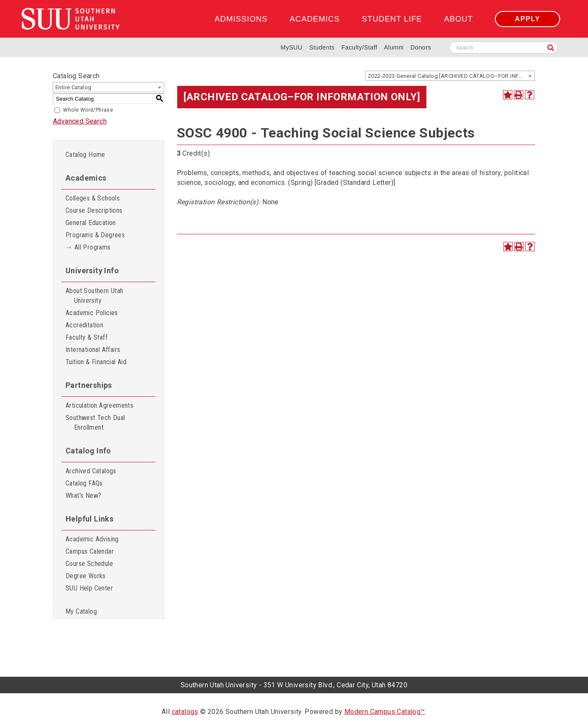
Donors (421, 47)
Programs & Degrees (95, 235)
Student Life (392, 19)
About (459, 19)
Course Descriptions (94, 210)
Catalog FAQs (84, 483)
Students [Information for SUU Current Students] (322, 47)
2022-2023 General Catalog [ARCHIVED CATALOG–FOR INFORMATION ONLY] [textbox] (451, 76)
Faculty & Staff (87, 337)
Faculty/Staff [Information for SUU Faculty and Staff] (359, 47)
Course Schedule (89, 564)
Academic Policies (92, 313)
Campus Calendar (90, 551)
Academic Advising (92, 539)
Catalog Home (85, 155)
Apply (528, 19)
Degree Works (86, 576)
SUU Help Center (89, 588)
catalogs (185, 712)
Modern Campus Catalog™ (385, 712)
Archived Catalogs (91, 471)
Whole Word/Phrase (88, 110)
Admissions (241, 19)
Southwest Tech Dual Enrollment (95, 423)
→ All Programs (88, 247)
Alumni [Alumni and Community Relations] (394, 47)
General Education (91, 223)
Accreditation (84, 325)
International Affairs (93, 350)
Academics (315, 19)
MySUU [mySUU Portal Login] (291, 47)
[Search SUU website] (504, 48)
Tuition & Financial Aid (96, 362)
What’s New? (83, 496)
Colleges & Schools (93, 198)
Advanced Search (80, 121)
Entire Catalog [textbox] (74, 87)
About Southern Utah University (95, 296)
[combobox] (450, 76)
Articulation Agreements (99, 405)
